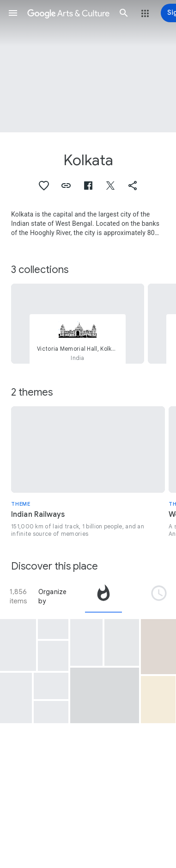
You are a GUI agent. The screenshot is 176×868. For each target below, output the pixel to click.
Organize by (53, 596)
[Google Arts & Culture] (68, 13)
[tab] (103, 596)
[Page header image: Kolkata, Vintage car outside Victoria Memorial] (88, 66)
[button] (13, 13)
